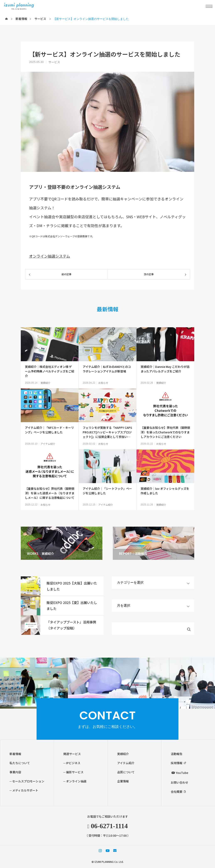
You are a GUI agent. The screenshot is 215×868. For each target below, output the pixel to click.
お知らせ (103, 383)
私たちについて (20, 763)
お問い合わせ (179, 782)
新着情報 (15, 754)
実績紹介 (45, 383)
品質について (126, 772)
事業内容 (15, 772)
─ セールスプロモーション (27, 781)
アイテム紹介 (48, 444)
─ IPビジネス (72, 763)
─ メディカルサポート (24, 790)
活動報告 (177, 754)
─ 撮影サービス (73, 772)
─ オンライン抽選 (75, 781)
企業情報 (123, 781)
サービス (54, 62)
